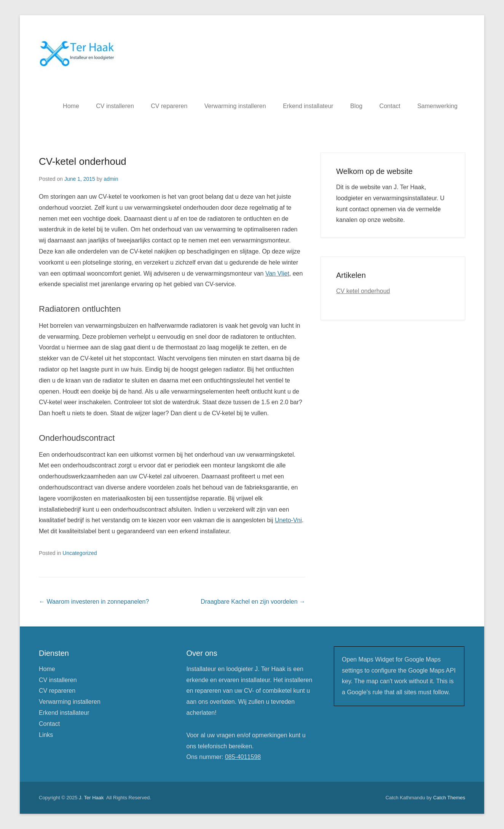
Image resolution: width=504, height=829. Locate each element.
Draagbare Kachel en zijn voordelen (253, 602)
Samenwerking (437, 106)
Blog (356, 106)
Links (46, 735)
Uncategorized (80, 553)
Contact (390, 106)
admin (111, 179)
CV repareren (169, 106)
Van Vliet (277, 273)
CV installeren (115, 106)
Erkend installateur (308, 106)
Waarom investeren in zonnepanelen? (94, 602)
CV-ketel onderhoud (83, 161)
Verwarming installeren (235, 106)
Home (71, 106)
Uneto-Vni (288, 520)
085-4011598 (243, 757)
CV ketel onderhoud (363, 291)
